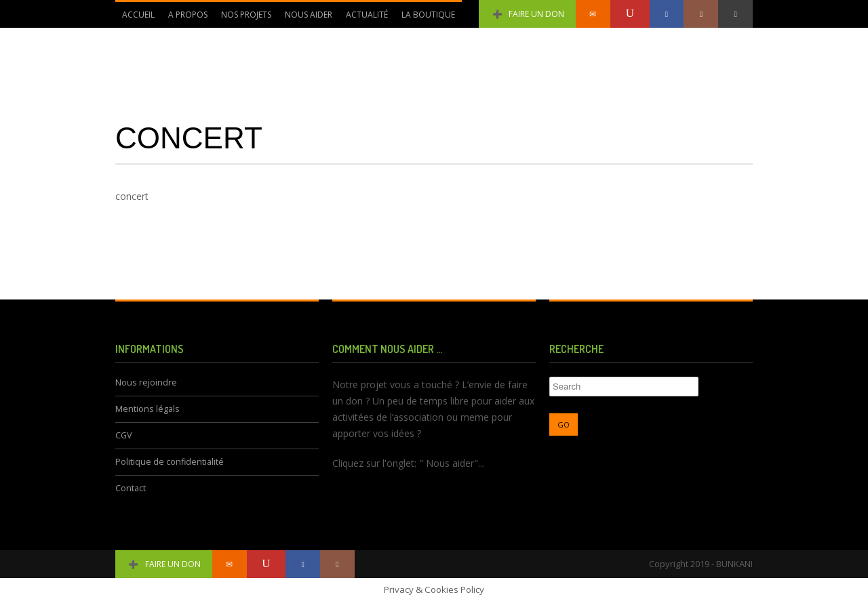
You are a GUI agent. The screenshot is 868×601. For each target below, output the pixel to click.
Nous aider (309, 15)
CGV (124, 435)
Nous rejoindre (146, 382)
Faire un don (527, 14)
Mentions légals (147, 409)
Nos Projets (246, 15)
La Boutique (428, 15)
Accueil (138, 15)
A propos (188, 15)
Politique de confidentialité (170, 462)
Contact (131, 488)
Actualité (367, 15)
